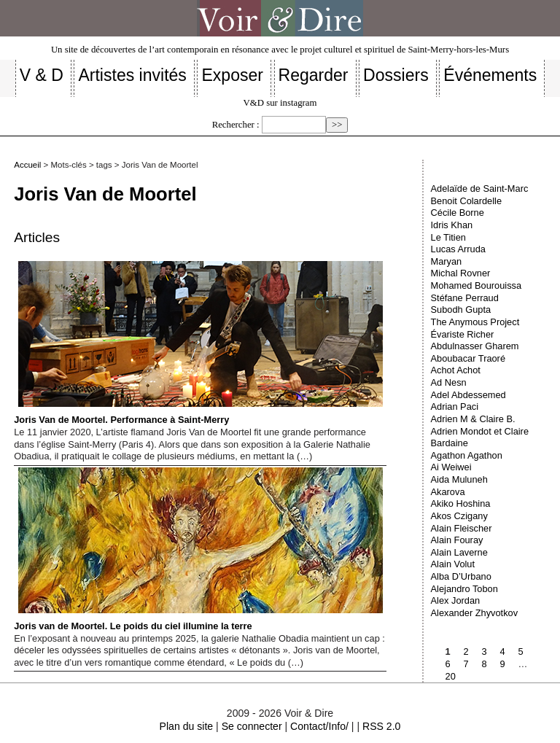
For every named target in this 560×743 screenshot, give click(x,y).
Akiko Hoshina (461, 503)
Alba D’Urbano (461, 576)
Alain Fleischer (462, 528)
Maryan (447, 261)
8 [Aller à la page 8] (485, 664)
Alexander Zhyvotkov (475, 613)
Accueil (27, 165)
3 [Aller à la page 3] (485, 651)
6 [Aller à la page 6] (448, 664)
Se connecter (252, 726)
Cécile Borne (458, 213)
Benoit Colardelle (466, 201)
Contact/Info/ (319, 726)
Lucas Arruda (458, 249)
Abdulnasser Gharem (475, 346)
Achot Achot (456, 370)
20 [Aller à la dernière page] (451, 676)
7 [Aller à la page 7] (466, 664)
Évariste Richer (463, 334)
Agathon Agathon (467, 455)
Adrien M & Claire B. (473, 419)
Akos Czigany (459, 516)
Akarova (448, 492)
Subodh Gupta (461, 310)
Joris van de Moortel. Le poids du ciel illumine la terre (198, 549)
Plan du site (187, 726)
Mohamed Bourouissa (476, 285)
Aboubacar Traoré (468, 358)
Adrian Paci (455, 406)
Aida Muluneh (459, 479)
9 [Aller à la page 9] (503, 664)
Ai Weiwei (451, 467)
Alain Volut (453, 564)
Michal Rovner (461, 273)
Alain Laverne (459, 552)
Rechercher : (236, 125)
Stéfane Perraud (465, 298)
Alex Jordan (456, 600)
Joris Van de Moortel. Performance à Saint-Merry (198, 343)
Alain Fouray (457, 540)
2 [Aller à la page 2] (466, 651)
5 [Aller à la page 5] (521, 651)
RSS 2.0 (381, 726)
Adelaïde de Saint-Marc (480, 188)
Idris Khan (452, 225)
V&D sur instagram (280, 103)
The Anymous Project (475, 322)
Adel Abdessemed (468, 395)
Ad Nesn (449, 382)
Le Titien (448, 237)
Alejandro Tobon (464, 589)
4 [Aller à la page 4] (503, 651)
